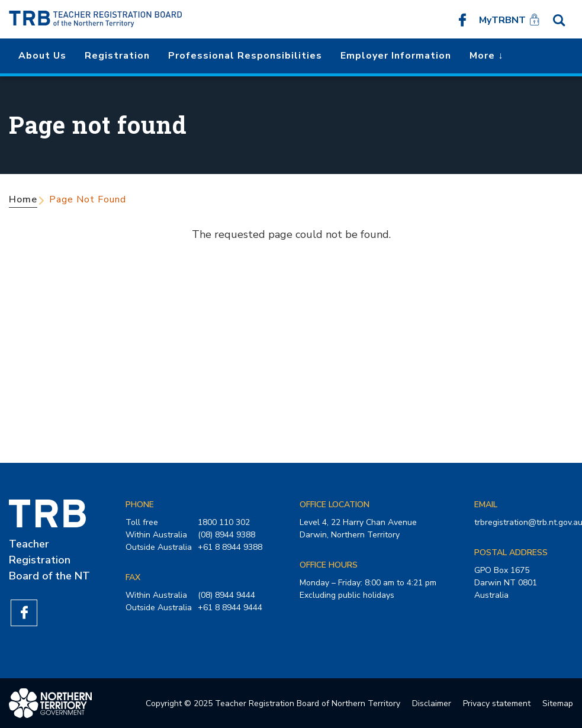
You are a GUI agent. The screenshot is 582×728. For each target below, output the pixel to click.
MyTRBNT (502, 20)
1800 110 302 (224, 522)
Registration (117, 56)
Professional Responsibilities (245, 56)
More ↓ (486, 56)
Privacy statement (497, 703)
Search (559, 20)
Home (23, 199)
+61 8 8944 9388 (230, 547)
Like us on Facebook (462, 20)
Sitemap (558, 703)
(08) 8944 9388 (226, 535)
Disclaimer (432, 703)
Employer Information (396, 56)
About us (42, 56)
